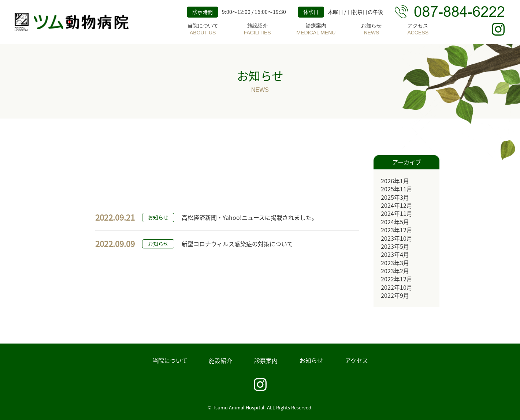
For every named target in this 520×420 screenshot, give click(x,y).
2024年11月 (397, 213)
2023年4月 (395, 254)
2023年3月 (395, 263)
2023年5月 (395, 246)
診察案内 (266, 360)
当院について (203, 29)
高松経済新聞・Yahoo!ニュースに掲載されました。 (250, 217)
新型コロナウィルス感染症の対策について (237, 244)
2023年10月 (397, 238)
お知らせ (371, 29)
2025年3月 (395, 197)
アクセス (418, 29)
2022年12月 (397, 279)
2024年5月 (395, 222)
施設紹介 (257, 29)
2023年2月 (395, 271)
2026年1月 (395, 181)
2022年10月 (397, 287)
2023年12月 (397, 230)
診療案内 (316, 29)
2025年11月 (397, 189)
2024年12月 (397, 205)
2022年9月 (395, 295)
